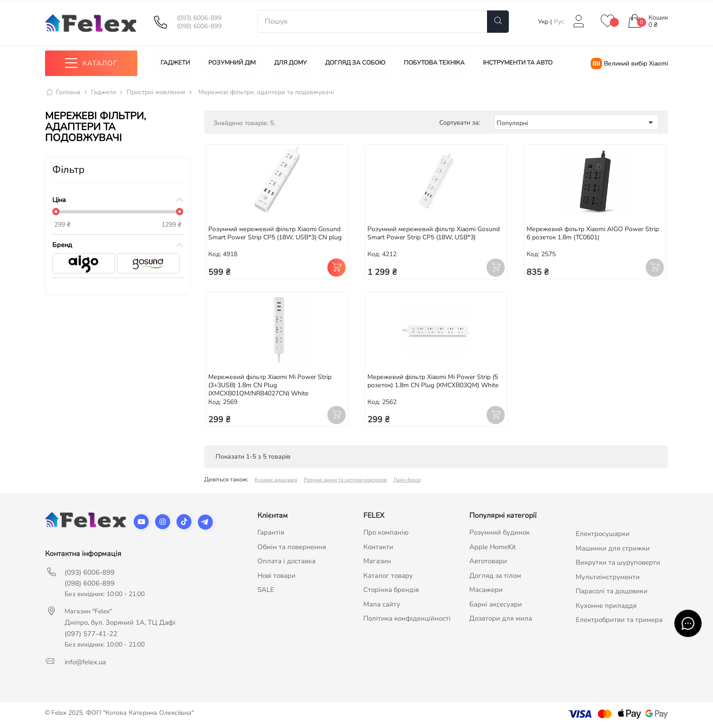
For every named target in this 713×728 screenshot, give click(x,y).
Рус (559, 22)
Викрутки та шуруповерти (618, 563)
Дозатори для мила (501, 619)
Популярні (576, 122)
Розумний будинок (500, 533)
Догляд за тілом (495, 576)
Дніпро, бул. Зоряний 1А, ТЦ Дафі (120, 623)
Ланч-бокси (407, 480)
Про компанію (386, 533)
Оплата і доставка (286, 561)
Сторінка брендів (391, 590)
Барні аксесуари (496, 604)
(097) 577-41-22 (91, 634)
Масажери (486, 590)
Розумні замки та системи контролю (345, 480)
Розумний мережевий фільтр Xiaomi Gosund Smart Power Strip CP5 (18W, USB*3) (434, 233)
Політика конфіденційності (407, 619)
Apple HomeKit (492, 547)
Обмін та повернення (292, 547)
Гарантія (271, 533)
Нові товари (276, 576)
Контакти (378, 547)
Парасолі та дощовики (612, 591)
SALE (266, 590)
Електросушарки (603, 534)
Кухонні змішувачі (276, 480)
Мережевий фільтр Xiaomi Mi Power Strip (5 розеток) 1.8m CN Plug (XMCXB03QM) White (433, 381)
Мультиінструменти (608, 577)
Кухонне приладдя (606, 606)
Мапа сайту (382, 604)
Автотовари (488, 561)
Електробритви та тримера (619, 620)
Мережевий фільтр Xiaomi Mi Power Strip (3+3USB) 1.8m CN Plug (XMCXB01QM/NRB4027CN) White (270, 385)
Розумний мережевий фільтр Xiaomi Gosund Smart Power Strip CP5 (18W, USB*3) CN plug (275, 233)
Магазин (377, 561)
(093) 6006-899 (199, 18)
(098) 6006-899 (199, 26)
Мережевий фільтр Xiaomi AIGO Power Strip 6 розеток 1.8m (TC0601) (593, 233)
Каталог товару (388, 576)
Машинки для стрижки (613, 548)
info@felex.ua (85, 662)
